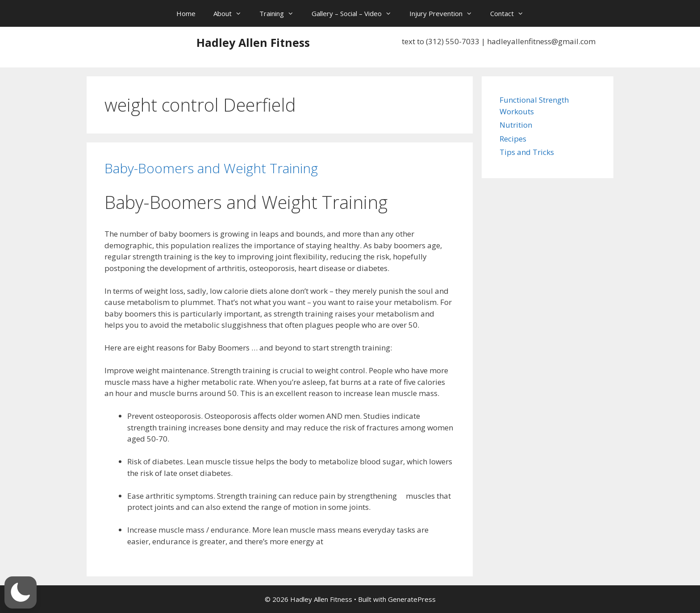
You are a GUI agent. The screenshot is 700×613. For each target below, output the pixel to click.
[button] (21, 592)
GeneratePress (412, 599)
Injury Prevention (445, 13)
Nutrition (516, 125)
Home (186, 13)
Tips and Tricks (527, 152)
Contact (511, 13)
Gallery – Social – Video (356, 13)
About (232, 13)
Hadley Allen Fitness (253, 42)
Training (281, 13)
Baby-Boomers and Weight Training (211, 168)
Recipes (513, 139)
